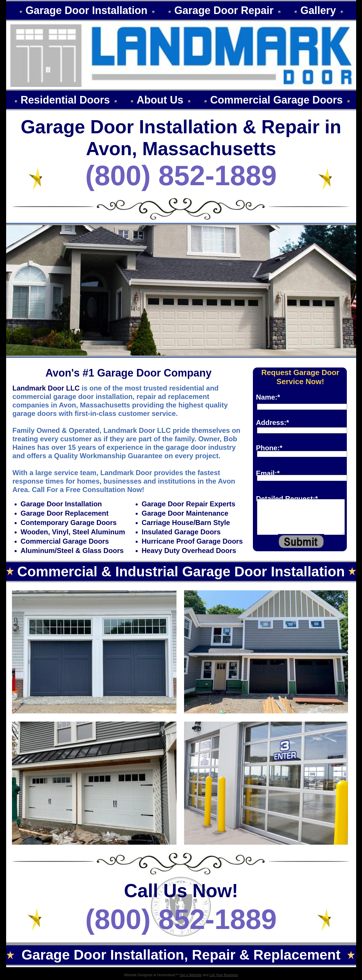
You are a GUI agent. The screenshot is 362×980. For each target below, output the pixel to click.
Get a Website (190, 975)
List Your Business (224, 975)
